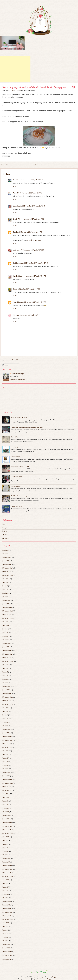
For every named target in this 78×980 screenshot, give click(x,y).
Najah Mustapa (18, 302)
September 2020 (8, 790)
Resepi (5, 531)
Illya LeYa (16, 219)
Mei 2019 (5, 848)
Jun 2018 (5, 887)
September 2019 (8, 833)
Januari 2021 (6, 776)
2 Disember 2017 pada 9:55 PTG (35, 302)
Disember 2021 (7, 737)
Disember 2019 (7, 823)
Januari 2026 (6, 561)
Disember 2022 (7, 694)
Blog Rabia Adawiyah (38, 977)
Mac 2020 (6, 812)
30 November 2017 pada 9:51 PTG (34, 276)
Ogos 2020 (6, 794)
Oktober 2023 (7, 658)
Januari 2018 (6, 905)
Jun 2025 (5, 586)
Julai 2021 (5, 755)
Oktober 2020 (7, 787)
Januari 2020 (6, 819)
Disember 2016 (7, 952)
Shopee (5, 534)
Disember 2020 (7, 780)
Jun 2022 (5, 715)
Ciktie (15, 289)
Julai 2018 (5, 884)
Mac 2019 (5, 855)
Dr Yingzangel (18, 263)
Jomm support (15, 457)
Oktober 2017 (7, 916)
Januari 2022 (6, 733)
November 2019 (7, 826)
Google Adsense (8, 528)
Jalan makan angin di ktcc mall (20, 466)
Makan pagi (15, 447)
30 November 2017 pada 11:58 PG (32, 180)
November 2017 (8, 912)
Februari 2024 (7, 643)
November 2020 (8, 783)
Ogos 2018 (6, 880)
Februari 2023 (7, 686)
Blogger (55, 977)
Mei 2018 (5, 891)
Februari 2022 (7, 729)
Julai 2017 (5, 926)
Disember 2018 (7, 866)
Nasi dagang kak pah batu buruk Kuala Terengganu (27, 427)
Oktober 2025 (7, 572)
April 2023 (6, 679)
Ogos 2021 (6, 751)
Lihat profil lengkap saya (17, 380)
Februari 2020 (7, 815)
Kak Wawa (16, 180)
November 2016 (7, 955)
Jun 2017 (5, 930)
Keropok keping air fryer (19, 417)
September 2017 (8, 919)
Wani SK (16, 193)
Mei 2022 (5, 719)
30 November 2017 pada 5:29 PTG (33, 250)
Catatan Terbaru (6, 165)
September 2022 (8, 704)
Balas (15, 186)
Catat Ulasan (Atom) (14, 360)
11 (74, 87)
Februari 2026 (7, 557)
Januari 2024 (6, 647)
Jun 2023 (5, 672)
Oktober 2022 (7, 701)
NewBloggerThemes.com (52, 979)
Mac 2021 (5, 769)
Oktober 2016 (7, 959)
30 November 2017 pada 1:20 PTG (32, 219)
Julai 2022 (5, 711)
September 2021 (8, 747)
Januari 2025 (6, 604)
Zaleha (15, 232)
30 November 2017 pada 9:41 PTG (36, 263)
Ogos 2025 (6, 579)
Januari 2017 (6, 948)
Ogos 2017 (6, 923)
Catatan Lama (73, 165)
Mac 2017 (5, 941)
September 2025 (8, 575)
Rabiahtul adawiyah (18, 374)
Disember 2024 (7, 607)
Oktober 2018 (7, 873)
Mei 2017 (5, 934)
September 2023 (8, 661)
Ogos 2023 (6, 665)
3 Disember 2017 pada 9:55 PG (30, 315)
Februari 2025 (7, 600)
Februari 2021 (7, 772)
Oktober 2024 (7, 615)
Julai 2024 (6, 625)
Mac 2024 (6, 640)
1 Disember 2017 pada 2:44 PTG (29, 289)
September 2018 (8, 876)
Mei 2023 (5, 676)
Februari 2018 (7, 901)
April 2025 (6, 593)
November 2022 (8, 697)
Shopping (6, 538)
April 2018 (6, 894)
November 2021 (7, 740)
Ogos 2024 (6, 622)
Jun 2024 (5, 629)
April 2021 (6, 765)
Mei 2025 (5, 590)
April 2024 (6, 636)
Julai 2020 (6, 797)
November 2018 (7, 869)
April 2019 (6, 851)
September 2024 (8, 618)
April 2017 (6, 937)
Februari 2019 (7, 858)
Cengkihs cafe (15, 486)
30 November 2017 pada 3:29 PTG (30, 232)
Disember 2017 (7, 909)
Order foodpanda (16, 476)
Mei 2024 (5, 633)
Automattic (28, 979)
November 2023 (8, 654)
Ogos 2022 (6, 708)
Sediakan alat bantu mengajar (20, 496)
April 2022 (6, 722)
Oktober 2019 (7, 830)
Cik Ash (16, 315)
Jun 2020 (5, 801)
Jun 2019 (5, 844)
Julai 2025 (5, 582)
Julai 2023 (5, 668)
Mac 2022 (5, 726)
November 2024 (8, 611)
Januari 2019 (6, 862)
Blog (4, 524)
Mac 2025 (5, 597)
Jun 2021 (5, 758)
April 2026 (6, 550)
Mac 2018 (5, 898)
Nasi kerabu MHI (16, 506)
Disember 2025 (7, 564)
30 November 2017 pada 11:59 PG (33, 206)
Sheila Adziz (17, 276)
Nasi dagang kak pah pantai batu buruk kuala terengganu (34, 87)
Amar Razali (17, 206)
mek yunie (17, 250)
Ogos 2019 (6, 837)
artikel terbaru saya (34, 240)
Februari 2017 (7, 944)
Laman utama (40, 165)
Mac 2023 (5, 683)
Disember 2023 (7, 651)
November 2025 (8, 568)
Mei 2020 (5, 805)
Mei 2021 (5, 762)
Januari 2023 (6, 690)
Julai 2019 (5, 840)
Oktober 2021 (7, 744)
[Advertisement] (15, 69)
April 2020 (6, 808)
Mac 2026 (6, 554)
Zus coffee (14, 437)
